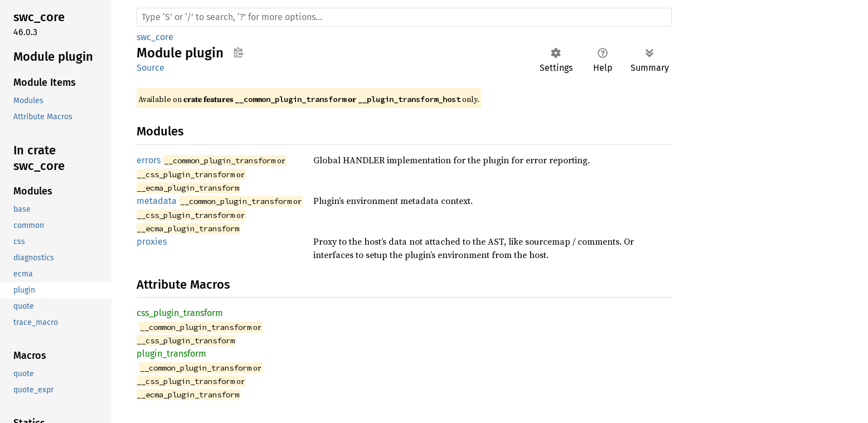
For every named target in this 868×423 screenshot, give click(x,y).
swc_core (155, 37)
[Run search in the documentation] (404, 17)
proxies (152, 242)
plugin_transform (171, 354)
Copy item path (238, 52)
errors (149, 160)
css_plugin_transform (180, 313)
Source (151, 68)
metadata (157, 201)
